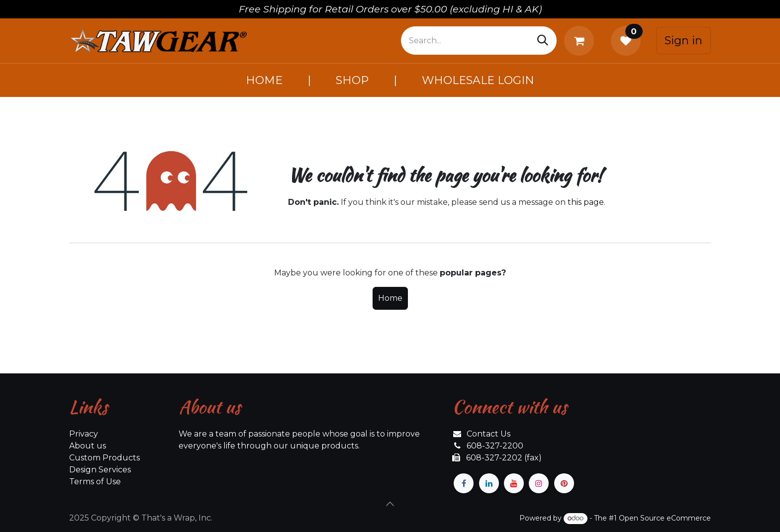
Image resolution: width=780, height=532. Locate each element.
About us (88, 446)
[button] (390, 504)
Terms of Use (95, 482)
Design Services (100, 470)
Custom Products (104, 458)
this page (586, 202)
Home (390, 298)
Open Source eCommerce (665, 518)
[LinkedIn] (489, 483)
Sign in (683, 41)
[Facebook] (464, 483)
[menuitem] (264, 80)
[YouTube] (514, 483)
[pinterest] (564, 483)
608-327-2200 (495, 446)
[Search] (543, 41)
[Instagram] (539, 483)
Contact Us (488, 434)
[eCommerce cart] (581, 41)
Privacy (84, 434)
